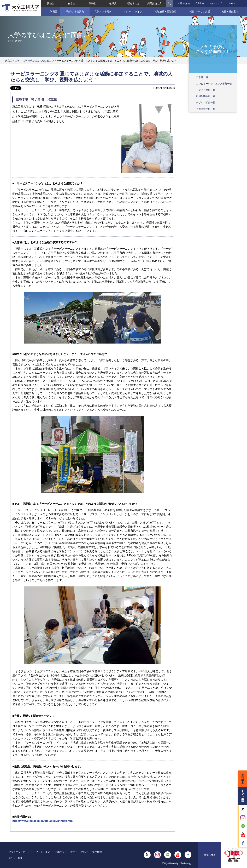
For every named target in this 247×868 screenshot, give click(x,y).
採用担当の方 (155, 3)
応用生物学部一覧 (206, 96)
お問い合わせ (184, 3)
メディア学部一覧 (206, 90)
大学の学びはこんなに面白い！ (213, 49)
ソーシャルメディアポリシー (51, 852)
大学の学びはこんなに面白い (38, 61)
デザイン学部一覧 (206, 102)
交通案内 (200, 3)
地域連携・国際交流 (166, 12)
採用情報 (97, 852)
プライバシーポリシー (21, 852)
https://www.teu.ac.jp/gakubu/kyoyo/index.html (43, 821)
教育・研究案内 (230, 12)
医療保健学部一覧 (206, 109)
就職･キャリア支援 (200, 12)
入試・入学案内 (103, 12)
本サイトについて (80, 852)
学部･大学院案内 (75, 12)
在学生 (72, 3)
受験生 (51, 3)
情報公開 (209, 855)
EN (234, 3)
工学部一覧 (202, 77)
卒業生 (92, 3)
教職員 (113, 3)
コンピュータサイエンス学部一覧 (214, 84)
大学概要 (52, 12)
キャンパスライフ (132, 12)
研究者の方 (133, 3)
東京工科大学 (12, 61)
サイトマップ (215, 3)
